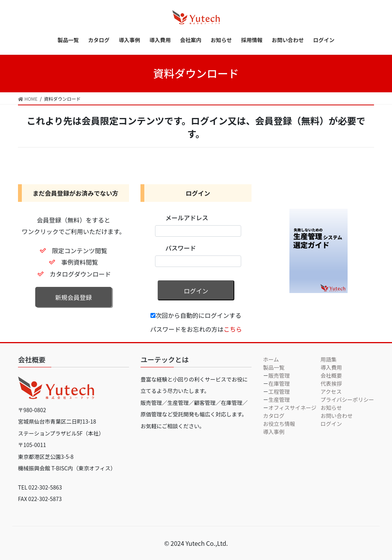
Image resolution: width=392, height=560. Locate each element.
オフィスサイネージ (292, 408)
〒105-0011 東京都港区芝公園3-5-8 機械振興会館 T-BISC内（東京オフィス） (67, 456)
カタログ (274, 416)
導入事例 (274, 432)
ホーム (271, 359)
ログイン (196, 291)
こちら (233, 329)
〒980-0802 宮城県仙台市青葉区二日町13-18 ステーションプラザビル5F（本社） (61, 422)
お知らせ (331, 408)
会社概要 (331, 375)
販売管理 (279, 375)
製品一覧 (274, 367)
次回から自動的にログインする (196, 315)
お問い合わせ (336, 416)
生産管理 (279, 400)
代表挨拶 (331, 383)
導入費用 (331, 367)
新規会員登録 (73, 297)
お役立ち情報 (279, 424)
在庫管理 (279, 383)
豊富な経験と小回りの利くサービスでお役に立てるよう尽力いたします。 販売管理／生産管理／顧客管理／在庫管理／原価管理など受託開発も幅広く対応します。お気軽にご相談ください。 (194, 403)
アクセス (331, 391)
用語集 (328, 359)
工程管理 (279, 391)
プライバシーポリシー (347, 400)
